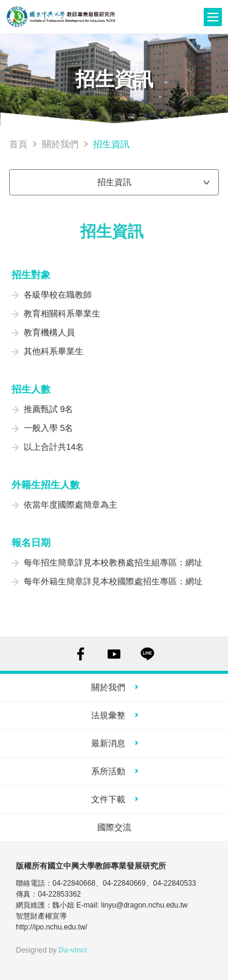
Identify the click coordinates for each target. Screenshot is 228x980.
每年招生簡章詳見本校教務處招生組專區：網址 (113, 562)
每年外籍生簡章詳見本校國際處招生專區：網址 (113, 581)
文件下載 (108, 799)
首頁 (18, 144)
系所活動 (108, 771)
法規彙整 (108, 715)
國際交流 (114, 827)
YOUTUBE (114, 654)
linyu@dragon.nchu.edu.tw (144, 905)
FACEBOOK (81, 654)
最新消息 (108, 743)
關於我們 (60, 144)
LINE (147, 654)
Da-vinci (73, 950)
